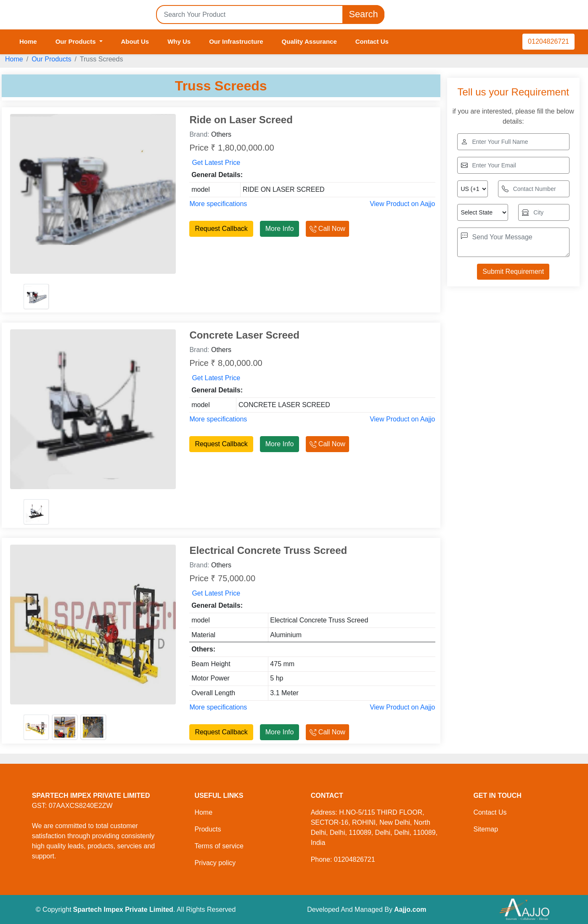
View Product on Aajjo (402, 204)
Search (363, 15)
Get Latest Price (216, 163)
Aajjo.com (410, 909)
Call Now (327, 229)
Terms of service (219, 846)
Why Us (179, 41)
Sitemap (486, 829)
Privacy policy (215, 863)
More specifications (218, 204)
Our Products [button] (77, 41)
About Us (135, 41)
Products (208, 829)
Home (28, 41)
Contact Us (372, 41)
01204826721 (548, 41)
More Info (280, 229)
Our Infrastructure (236, 41)
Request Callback (221, 229)
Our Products (51, 59)
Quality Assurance (309, 41)
